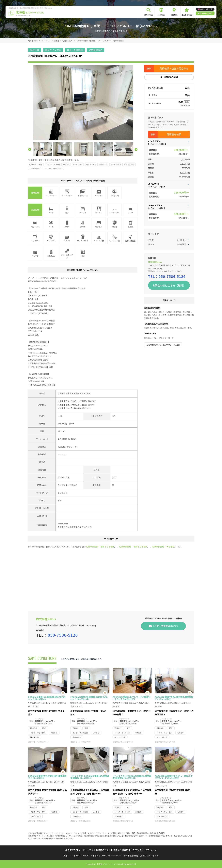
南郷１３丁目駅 (79, 401)
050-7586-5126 (172, 276)
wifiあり (66, 165)
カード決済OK (116, 165)
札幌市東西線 (64, 401)
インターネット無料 (53, 165)
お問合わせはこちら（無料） (169, 285)
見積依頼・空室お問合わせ (174, 68)
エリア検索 (149, 15)
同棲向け (33, 165)
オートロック (77, 165)
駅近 (41, 165)
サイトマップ (82, 856)
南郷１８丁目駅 (79, 405)
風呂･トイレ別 (91, 165)
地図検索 (174, 15)
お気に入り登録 (171, 77)
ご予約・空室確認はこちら (166, 626)
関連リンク (69, 856)
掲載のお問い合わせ (149, 856)
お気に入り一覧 (206, 9)
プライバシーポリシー (111, 856)
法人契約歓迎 (129, 165)
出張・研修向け (35, 168)
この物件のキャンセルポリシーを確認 (163, 345)
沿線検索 (161, 15)
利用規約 (95, 856)
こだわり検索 (187, 15)
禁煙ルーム (103, 165)
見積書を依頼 (174, 134)
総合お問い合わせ (205, 13)
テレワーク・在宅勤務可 (53, 168)
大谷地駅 (76, 408)
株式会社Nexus (155, 262)
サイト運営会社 (131, 856)
